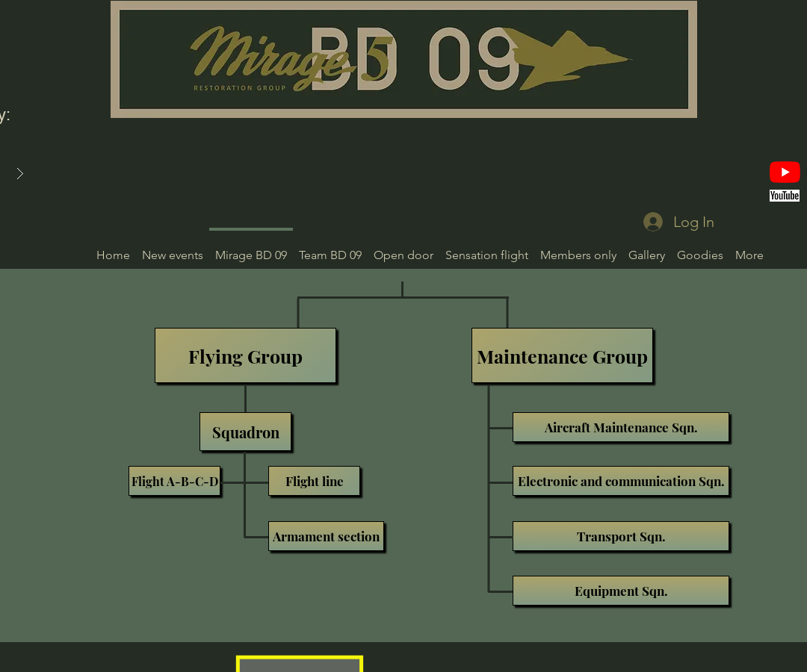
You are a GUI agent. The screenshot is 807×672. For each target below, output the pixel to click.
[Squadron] (245, 432)
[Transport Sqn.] (621, 536)
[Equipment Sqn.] (621, 591)
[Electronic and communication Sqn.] (621, 481)
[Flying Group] (245, 355)
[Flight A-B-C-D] (174, 481)
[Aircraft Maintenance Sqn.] (621, 427)
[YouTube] (785, 172)
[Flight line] (314, 481)
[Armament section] (326, 536)
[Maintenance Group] (562, 355)
